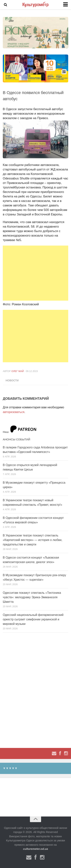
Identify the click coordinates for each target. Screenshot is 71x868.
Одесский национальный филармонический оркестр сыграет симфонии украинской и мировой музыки (33, 619)
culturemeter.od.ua (35, 849)
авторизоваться (14, 412)
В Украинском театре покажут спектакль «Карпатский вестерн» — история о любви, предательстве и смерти (33, 540)
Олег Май (18, 371)
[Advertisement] (35, 273)
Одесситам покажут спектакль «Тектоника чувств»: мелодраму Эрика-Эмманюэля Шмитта (32, 597)
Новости (12, 380)
